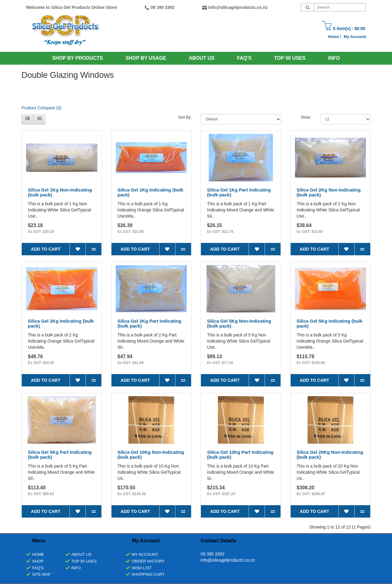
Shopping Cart (148, 574)
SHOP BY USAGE (146, 58)
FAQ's (38, 568)
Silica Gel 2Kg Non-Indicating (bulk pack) (329, 192)
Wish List (142, 568)
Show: (306, 117)
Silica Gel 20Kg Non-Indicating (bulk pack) (330, 455)
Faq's (244, 58)
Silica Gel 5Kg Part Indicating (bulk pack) (60, 455)
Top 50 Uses (290, 58)
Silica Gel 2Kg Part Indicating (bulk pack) (149, 324)
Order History (148, 561)
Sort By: (185, 117)
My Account (355, 37)
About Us (202, 58)
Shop (38, 561)
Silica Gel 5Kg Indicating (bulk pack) (330, 324)
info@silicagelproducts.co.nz (238, 7)
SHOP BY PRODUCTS (77, 58)
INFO (334, 58)
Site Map (41, 574)
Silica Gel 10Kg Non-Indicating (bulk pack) (151, 455)
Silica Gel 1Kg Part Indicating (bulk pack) (239, 192)
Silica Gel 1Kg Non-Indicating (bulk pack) (60, 192)
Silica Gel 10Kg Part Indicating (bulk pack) (240, 455)
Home (334, 37)
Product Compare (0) (41, 108)
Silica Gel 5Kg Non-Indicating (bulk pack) (239, 324)
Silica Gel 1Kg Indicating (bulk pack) (151, 192)
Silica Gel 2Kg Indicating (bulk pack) (61, 324)
